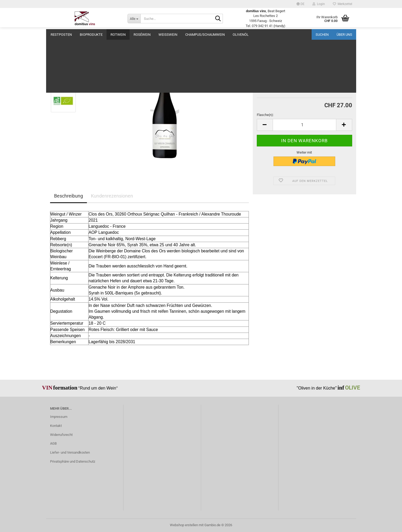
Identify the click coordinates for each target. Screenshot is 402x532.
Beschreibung (69, 196)
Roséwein (142, 35)
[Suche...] (134, 19)
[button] (301, 4)
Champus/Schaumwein (205, 35)
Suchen (322, 35)
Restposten (61, 35)
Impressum (59, 417)
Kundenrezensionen (112, 196)
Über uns (344, 35)
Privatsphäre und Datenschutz (73, 461)
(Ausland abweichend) (315, 83)
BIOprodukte (91, 35)
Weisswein (168, 35)
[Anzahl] (304, 125)
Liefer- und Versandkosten (70, 452)
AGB (53, 443)
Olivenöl (241, 35)
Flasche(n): (265, 115)
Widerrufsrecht (61, 435)
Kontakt (56, 426)
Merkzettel (343, 4)
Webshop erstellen (184, 525)
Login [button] (319, 4)
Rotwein (118, 35)
